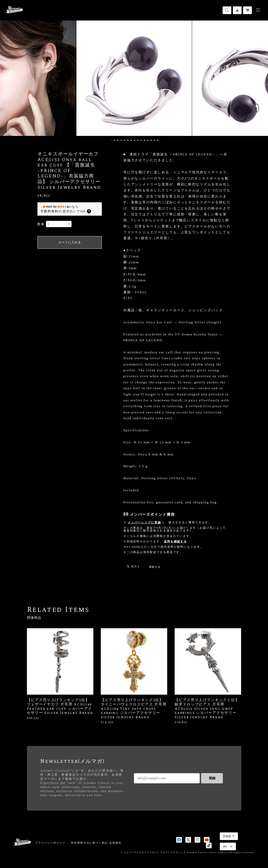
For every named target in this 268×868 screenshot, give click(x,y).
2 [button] (114, 140)
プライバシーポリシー (50, 843)
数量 (41, 224)
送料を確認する (175, 541)
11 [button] (144, 140)
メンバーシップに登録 (144, 522)
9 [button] (138, 140)
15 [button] (158, 140)
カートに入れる (70, 242)
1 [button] (111, 140)
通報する (155, 567)
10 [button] (141, 140)
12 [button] (148, 140)
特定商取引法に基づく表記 (89, 843)
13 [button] (151, 140)
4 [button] (121, 140)
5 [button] (124, 140)
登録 (212, 778)
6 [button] (128, 140)
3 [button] (118, 140)
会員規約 (115, 843)
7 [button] (131, 140)
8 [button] (134, 140)
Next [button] (260, 78)
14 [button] (154, 140)
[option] (134, 78)
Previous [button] (8, 78)
